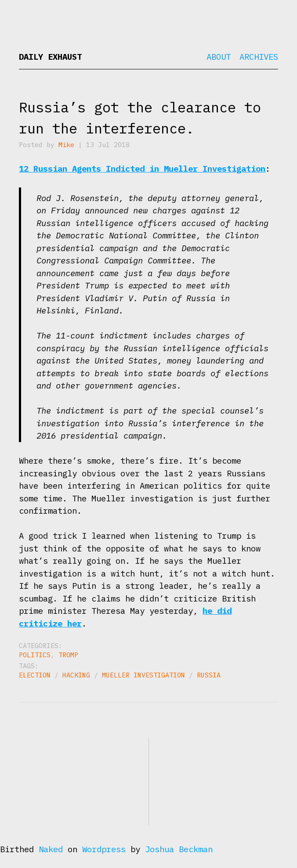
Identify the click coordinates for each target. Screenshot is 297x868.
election (35, 675)
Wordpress (104, 849)
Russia (209, 675)
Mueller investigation (143, 675)
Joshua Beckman (179, 849)
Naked (51, 849)
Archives (259, 57)
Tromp (68, 655)
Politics (35, 655)
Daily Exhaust (50, 57)
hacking (76, 675)
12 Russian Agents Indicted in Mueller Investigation (142, 169)
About (219, 57)
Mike (66, 145)
